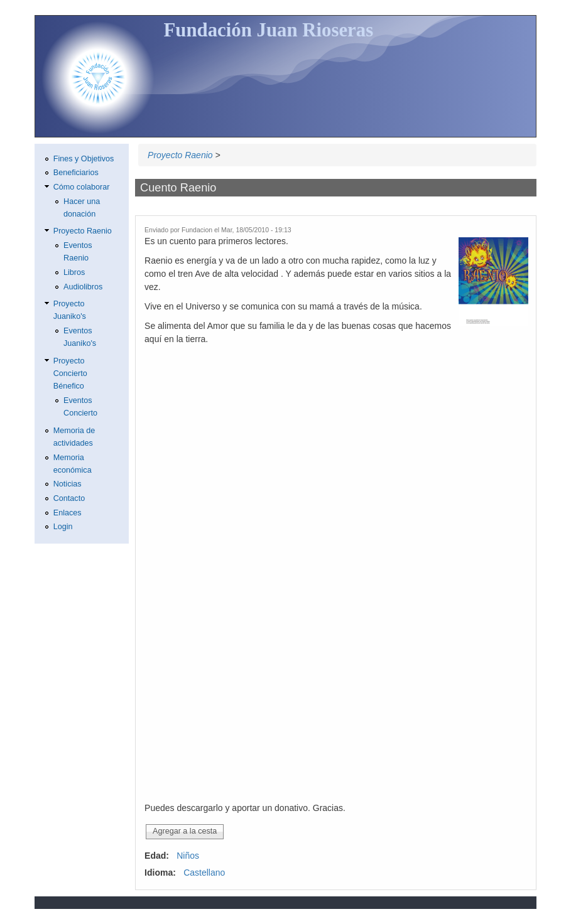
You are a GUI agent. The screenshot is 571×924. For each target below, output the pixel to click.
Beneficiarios (76, 173)
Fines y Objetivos (84, 159)
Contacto (69, 498)
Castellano (204, 873)
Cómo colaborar (82, 187)
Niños (188, 856)
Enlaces (68, 513)
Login (63, 527)
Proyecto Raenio (180, 155)
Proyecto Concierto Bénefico (70, 373)
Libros (74, 272)
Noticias (68, 484)
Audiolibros (83, 287)
